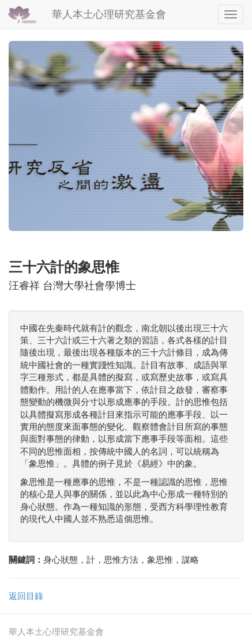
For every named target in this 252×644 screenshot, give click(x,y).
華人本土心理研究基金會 (109, 14)
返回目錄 (26, 596)
